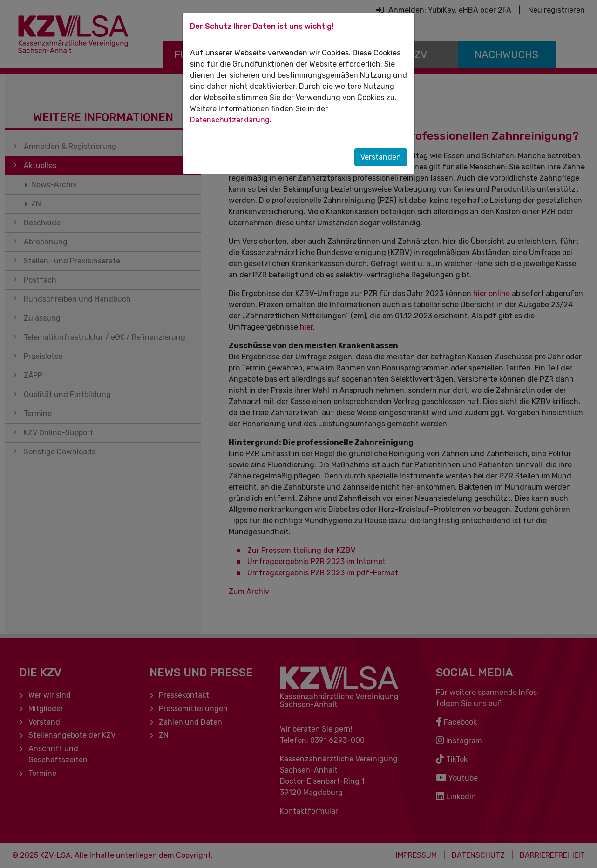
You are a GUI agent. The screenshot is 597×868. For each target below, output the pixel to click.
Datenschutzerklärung (230, 120)
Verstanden (381, 157)
